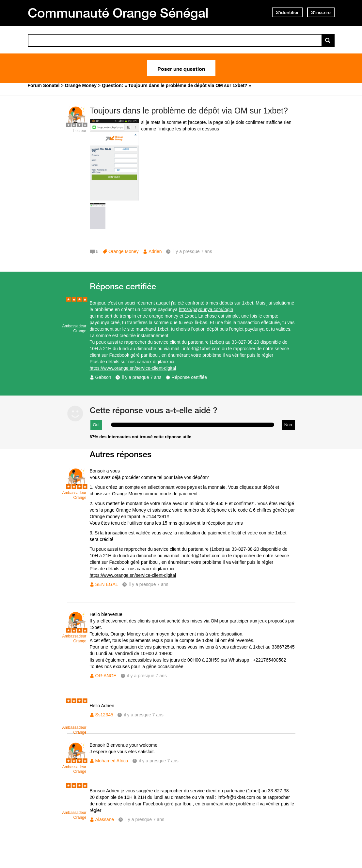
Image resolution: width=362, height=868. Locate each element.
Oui (96, 425)
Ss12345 (104, 715)
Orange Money (124, 251)
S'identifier (287, 12)
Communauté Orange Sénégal (118, 13)
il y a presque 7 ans (142, 377)
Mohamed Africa (112, 761)
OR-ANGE (106, 676)
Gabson (103, 377)
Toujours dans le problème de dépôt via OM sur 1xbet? (189, 111)
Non (288, 425)
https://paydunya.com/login (206, 309)
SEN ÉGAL (107, 584)
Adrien (155, 251)
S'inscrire (321, 12)
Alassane (105, 819)
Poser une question (181, 68)
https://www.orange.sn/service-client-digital (133, 368)
